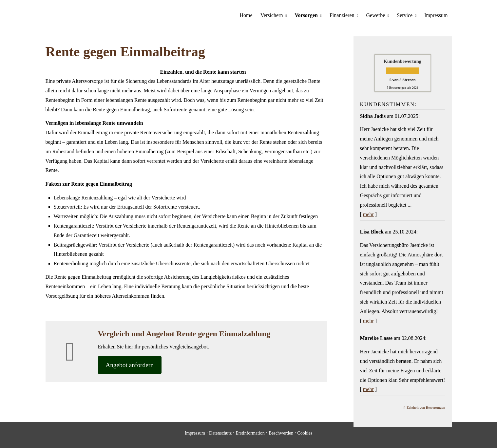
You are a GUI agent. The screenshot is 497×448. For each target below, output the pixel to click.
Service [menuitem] (405, 15)
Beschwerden (281, 438)
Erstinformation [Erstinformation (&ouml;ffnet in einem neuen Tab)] (250, 438)
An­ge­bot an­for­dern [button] (132, 365)
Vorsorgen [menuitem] (307, 15)
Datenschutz (220, 438)
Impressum (195, 438)
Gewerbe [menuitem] (376, 15)
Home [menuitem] (247, 15)
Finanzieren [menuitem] (342, 15)
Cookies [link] (305, 438)
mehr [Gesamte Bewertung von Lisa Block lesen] (368, 320)
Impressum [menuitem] (436, 15)
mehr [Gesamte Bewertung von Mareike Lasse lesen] (368, 389)
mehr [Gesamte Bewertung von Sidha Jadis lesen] (368, 214)
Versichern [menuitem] (272, 15)
